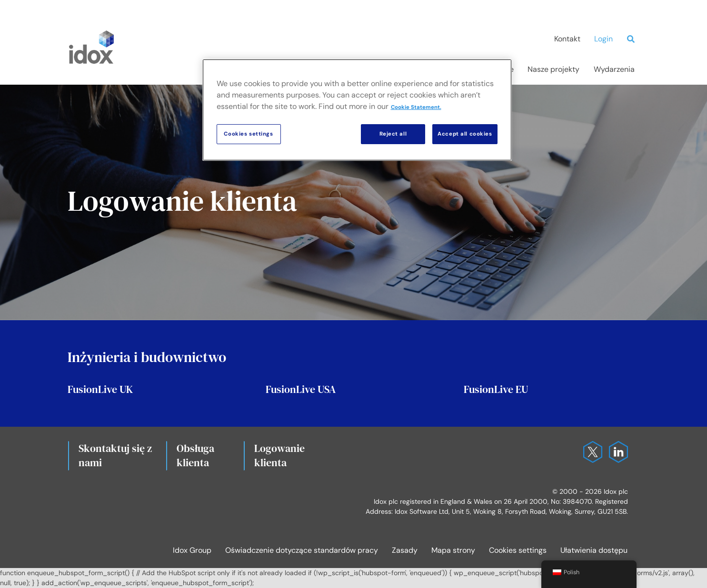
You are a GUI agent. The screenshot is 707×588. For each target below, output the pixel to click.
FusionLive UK (100, 389)
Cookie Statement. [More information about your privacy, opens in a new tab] (416, 107)
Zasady (405, 550)
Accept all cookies (465, 134)
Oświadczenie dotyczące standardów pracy (302, 550)
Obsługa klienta (195, 455)
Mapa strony (453, 550)
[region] (357, 110)
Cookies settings (518, 550)
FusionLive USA (301, 389)
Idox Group (192, 550)
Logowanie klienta (279, 455)
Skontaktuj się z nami (115, 455)
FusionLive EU (496, 389)
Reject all (393, 134)
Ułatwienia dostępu (594, 550)
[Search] (633, 39)
